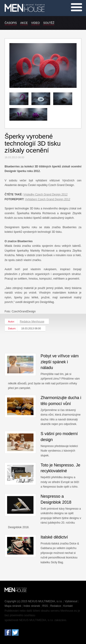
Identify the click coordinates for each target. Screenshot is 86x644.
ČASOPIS (11, 23)
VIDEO (35, 23)
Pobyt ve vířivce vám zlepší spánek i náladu (60, 362)
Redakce (56, 606)
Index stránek (32, 606)
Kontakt (68, 606)
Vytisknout (71, 601)
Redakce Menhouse (32, 322)
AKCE (24, 23)
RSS (45, 606)
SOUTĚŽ (49, 23)
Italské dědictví (54, 537)
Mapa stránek (13, 606)
